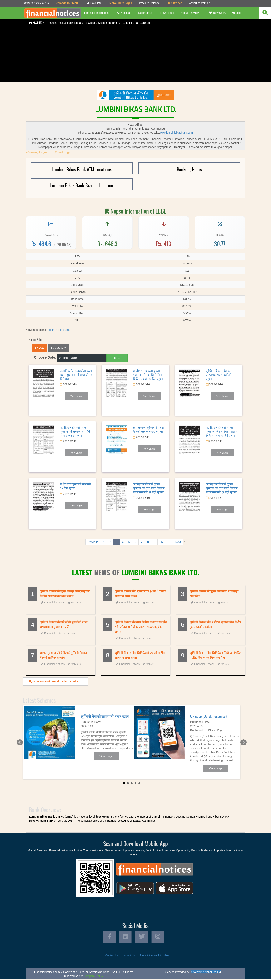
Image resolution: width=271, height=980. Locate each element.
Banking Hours (189, 169)
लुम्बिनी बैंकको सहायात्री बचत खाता (105, 716)
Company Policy (93, 977)
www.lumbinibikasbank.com (176, 132)
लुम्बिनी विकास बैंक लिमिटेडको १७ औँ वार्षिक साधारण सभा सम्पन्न (140, 655)
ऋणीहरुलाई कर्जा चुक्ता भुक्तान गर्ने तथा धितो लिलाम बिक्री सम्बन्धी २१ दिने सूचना (149, 374)
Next (178, 542)
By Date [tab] (40, 347)
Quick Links (146, 13)
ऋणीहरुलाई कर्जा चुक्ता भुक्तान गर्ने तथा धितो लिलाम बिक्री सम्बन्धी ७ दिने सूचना (222, 431)
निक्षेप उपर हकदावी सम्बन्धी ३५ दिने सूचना (75, 486)
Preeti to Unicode (149, 3)
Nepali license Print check (156, 956)
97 (169, 542)
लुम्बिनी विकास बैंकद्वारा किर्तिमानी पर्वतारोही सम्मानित (214, 594)
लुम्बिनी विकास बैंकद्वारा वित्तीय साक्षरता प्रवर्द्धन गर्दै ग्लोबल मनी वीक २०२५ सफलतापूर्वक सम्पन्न (141, 627)
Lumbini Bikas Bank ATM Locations (82, 169)
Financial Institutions (97, 13)
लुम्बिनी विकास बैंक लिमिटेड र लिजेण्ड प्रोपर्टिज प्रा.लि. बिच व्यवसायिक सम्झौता (215, 655)
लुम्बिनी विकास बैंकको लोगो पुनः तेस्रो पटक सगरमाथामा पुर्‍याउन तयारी (64, 624)
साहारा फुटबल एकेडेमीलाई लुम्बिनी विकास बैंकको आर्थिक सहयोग (63, 655)
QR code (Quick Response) (208, 716)
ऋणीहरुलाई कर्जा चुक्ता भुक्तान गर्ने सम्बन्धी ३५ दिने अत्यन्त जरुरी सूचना (75, 431)
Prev (19, 742)
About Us (129, 956)
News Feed (167, 13)
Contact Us (112, 956)
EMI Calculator (93, 3)
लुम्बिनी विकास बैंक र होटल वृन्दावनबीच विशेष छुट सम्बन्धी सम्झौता (215, 624)
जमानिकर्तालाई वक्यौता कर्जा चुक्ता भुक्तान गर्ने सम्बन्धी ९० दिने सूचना (76, 374)
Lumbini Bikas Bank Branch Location (82, 185)
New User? (218, 13)
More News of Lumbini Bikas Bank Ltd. (56, 681)
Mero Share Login (120, 3)
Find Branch (174, 3)
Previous (93, 542)
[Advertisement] (135, 55)
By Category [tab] (58, 347)
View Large (76, 396)
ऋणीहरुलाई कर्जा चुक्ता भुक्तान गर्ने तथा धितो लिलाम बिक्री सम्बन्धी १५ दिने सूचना (222, 488)
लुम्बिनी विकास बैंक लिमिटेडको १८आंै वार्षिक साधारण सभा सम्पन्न (140, 594)
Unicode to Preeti (66, 3)
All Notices (124, 13)
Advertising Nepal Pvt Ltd (206, 973)
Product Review (189, 13)
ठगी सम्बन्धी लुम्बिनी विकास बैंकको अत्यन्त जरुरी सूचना (148, 429)
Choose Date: (45, 357)
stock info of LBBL (59, 330)
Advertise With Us (199, 3)
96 (161, 542)
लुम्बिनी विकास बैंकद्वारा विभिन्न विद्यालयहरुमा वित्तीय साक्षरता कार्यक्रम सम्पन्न (65, 594)
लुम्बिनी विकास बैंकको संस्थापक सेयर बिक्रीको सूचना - (219, 374)
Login (237, 13)
